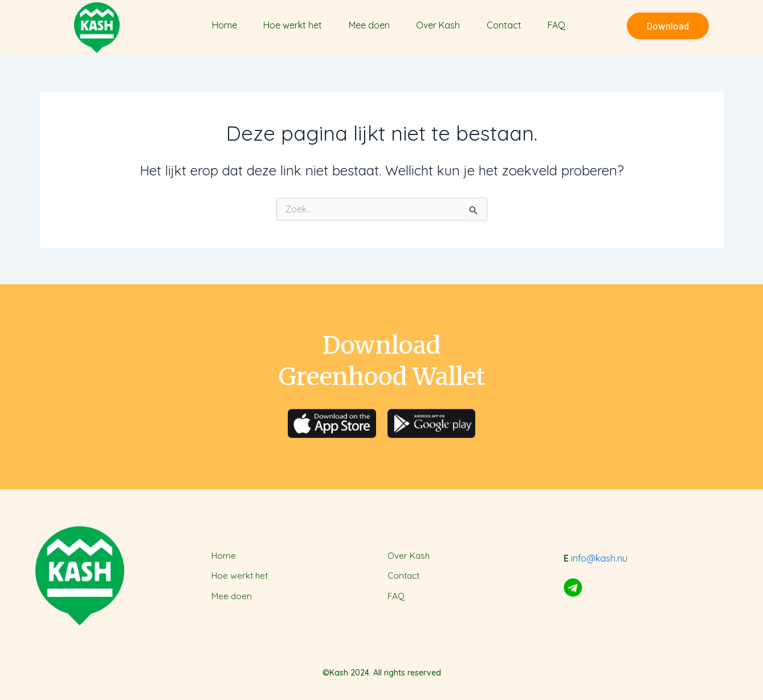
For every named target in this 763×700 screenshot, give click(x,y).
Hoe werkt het (293, 25)
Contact (504, 25)
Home (225, 25)
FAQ (556, 25)
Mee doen (369, 25)
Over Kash (438, 25)
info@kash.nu (599, 558)
